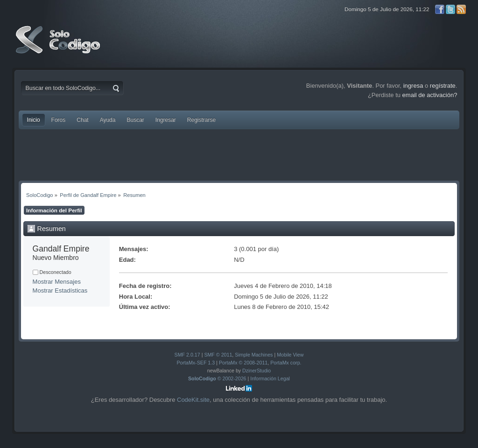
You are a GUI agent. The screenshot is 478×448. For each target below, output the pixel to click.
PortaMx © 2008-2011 (243, 363)
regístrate (443, 86)
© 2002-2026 (217, 378)
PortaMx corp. (286, 363)
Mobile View (290, 355)
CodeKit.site (193, 400)
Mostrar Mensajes (57, 282)
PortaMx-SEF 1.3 (196, 363)
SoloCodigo (59, 47)
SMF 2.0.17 (187, 355)
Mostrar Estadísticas (60, 290)
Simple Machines (254, 355)
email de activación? (430, 95)
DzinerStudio (257, 371)
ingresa (413, 86)
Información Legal (270, 378)
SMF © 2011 (218, 355)
